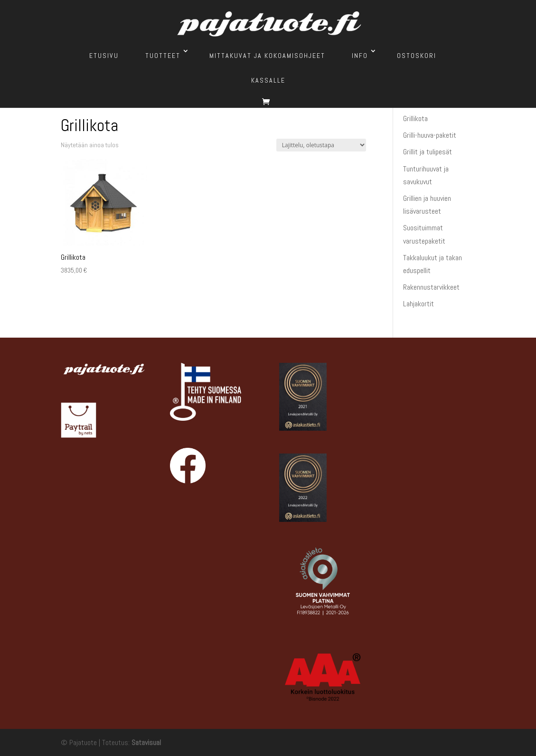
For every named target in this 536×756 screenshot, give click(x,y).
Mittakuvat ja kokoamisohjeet (267, 56)
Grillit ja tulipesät (428, 152)
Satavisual (146, 742)
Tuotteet (163, 56)
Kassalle (268, 80)
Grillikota (415, 118)
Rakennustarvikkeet (431, 287)
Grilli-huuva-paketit (430, 135)
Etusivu (104, 56)
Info (360, 56)
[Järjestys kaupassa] (321, 145)
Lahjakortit (418, 304)
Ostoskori (417, 56)
